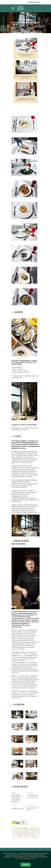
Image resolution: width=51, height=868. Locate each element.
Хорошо (25, 865)
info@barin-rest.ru (18, 808)
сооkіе (18, 853)
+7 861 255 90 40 (32, 797)
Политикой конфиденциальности (25, 858)
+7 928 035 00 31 (33, 2)
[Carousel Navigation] (35, 24)
